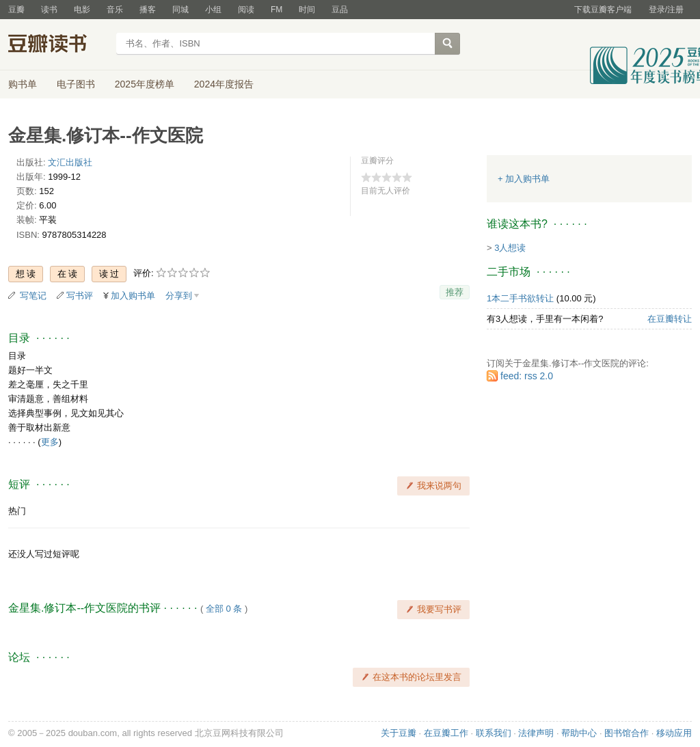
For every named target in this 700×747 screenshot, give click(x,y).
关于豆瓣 (399, 733)
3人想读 (510, 248)
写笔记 (33, 296)
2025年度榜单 (145, 84)
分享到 (179, 296)
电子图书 (76, 84)
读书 (49, 10)
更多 (50, 442)
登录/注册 (666, 10)
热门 (17, 511)
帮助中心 (579, 733)
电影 (82, 10)
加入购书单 (133, 296)
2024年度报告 (224, 84)
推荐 (455, 292)
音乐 (115, 10)
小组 (213, 10)
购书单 (23, 84)
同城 (180, 10)
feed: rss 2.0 (527, 376)
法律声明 (536, 733)
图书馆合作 (627, 733)
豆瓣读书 (58, 45)
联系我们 (494, 733)
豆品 (340, 10)
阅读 (246, 10)
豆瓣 (16, 10)
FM (277, 10)
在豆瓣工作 (446, 733)
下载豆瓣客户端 (603, 10)
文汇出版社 (70, 162)
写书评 (80, 296)
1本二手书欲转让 (520, 298)
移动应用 (674, 733)
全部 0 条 (224, 609)
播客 (148, 10)
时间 (307, 10)
